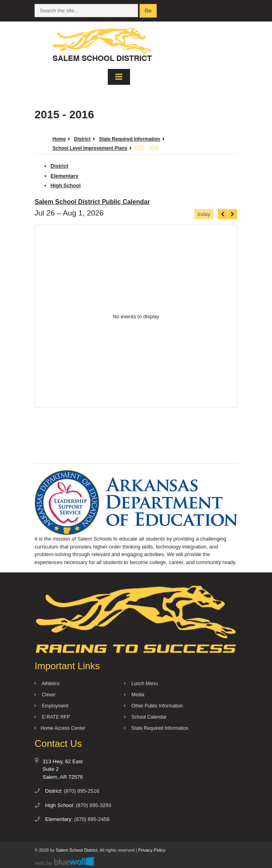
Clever (45, 695)
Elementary (64, 176)
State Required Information (156, 728)
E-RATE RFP (52, 717)
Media (134, 695)
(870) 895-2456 (92, 819)
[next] (232, 214)
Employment (51, 706)
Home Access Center (60, 728)
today (204, 214)
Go (148, 11)
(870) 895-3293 (94, 805)
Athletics (47, 684)
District (59, 166)
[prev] (223, 214)
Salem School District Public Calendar (92, 202)
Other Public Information (153, 706)
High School (66, 185)
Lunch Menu (141, 684)
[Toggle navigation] (119, 77)
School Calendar (145, 717)
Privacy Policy (152, 850)
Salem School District (77, 850)
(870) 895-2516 (82, 791)
